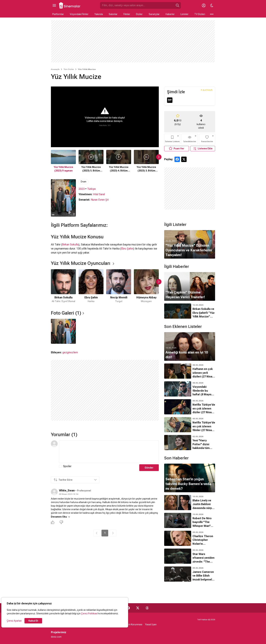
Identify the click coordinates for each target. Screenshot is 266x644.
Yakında (99, 14)
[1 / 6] (63, 286)
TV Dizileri (200, 14)
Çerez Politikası (89, 613)
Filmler (127, 14)
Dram (84, 182)
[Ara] (178, 5)
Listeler (184, 14)
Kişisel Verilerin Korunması (128, 624)
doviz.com (56, 637)
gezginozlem (70, 352)
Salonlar (113, 14)
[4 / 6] (146, 286)
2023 (82, 189)
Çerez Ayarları (14, 621)
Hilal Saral (99, 194)
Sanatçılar (154, 14)
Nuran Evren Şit (100, 200)
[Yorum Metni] (109, 452)
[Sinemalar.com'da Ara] (137, 5)
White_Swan (67, 491)
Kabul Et (33, 621)
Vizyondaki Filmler (79, 14)
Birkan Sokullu (70, 245)
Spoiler (67, 466)
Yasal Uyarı (151, 624)
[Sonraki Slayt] (159, 157)
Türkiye (91, 189)
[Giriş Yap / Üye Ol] (204, 5)
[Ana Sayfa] (70, 5)
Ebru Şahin (127, 249)
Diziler (139, 14)
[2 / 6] (91, 286)
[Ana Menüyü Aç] (54, 5)
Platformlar (58, 14)
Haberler (170, 14)
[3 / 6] (119, 286)
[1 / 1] (63, 331)
